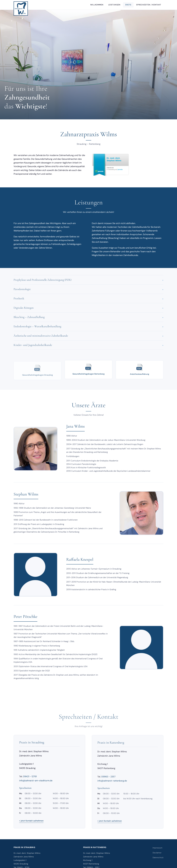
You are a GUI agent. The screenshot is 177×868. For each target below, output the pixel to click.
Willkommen (97, 5)
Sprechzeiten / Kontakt (149, 5)
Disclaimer (157, 853)
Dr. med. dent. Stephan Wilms (114, 159)
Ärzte (128, 5)
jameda (120, 169)
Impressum (157, 848)
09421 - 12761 (30, 779)
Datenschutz (158, 858)
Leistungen (114, 5)
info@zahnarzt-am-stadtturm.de (36, 783)
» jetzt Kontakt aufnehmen (31, 824)
